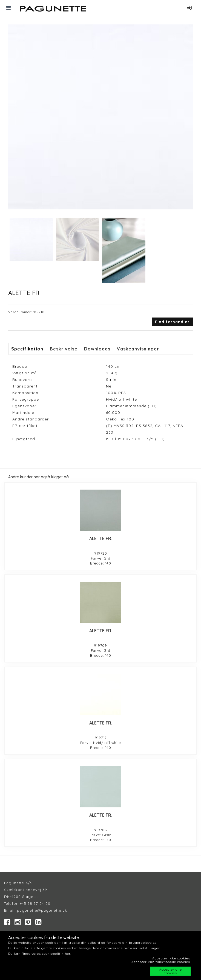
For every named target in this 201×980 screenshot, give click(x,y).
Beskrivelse (64, 349)
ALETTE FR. (101, 538)
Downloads (97, 349)
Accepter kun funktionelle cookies (161, 962)
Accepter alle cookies (170, 971)
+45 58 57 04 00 (35, 903)
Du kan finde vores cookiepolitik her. (40, 954)
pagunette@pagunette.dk (42, 910)
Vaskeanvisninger (138, 349)
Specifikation (27, 349)
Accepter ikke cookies (171, 958)
